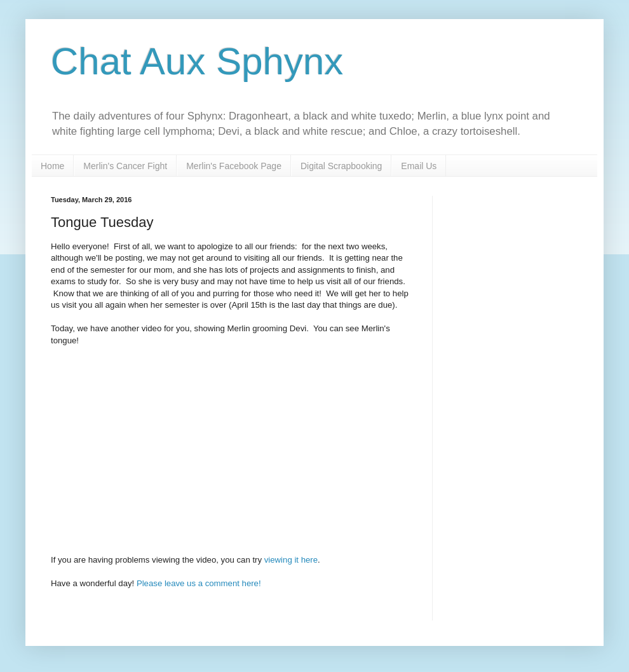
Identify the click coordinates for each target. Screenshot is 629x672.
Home (52, 166)
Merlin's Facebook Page (234, 166)
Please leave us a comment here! (199, 583)
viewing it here (291, 560)
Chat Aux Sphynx (197, 61)
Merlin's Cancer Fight (125, 166)
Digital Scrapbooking (341, 166)
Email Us (419, 166)
